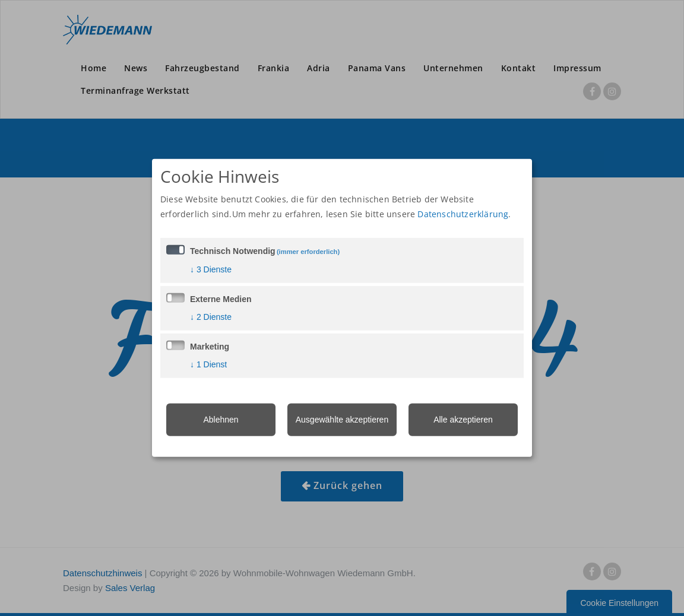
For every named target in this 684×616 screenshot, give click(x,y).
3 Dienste (211, 269)
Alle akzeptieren (463, 419)
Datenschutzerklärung (463, 213)
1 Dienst (208, 364)
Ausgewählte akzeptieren (342, 419)
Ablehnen (221, 419)
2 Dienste (211, 316)
